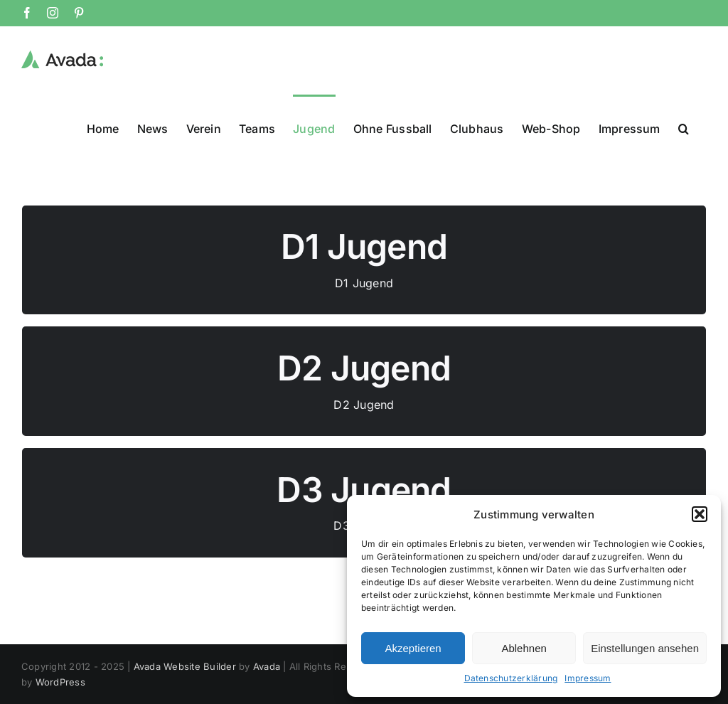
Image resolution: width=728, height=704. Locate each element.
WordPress (60, 681)
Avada (267, 666)
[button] (700, 514)
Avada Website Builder (185, 666)
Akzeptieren (413, 648)
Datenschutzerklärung (511, 678)
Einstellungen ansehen (645, 648)
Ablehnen (524, 648)
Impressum (588, 678)
